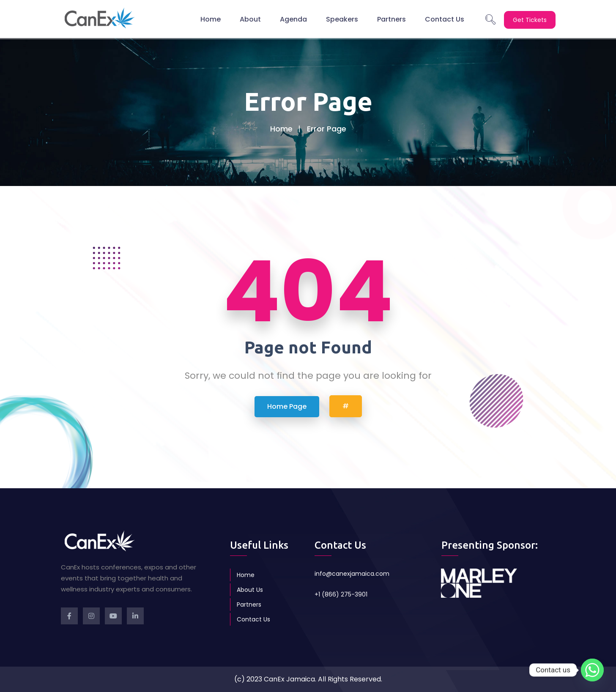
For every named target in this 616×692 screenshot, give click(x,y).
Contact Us (445, 19)
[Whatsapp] (592, 670)
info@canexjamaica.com (352, 574)
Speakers (342, 19)
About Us (250, 590)
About (250, 19)
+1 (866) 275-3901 (341, 594)
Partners (392, 19)
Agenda (293, 19)
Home (211, 19)
